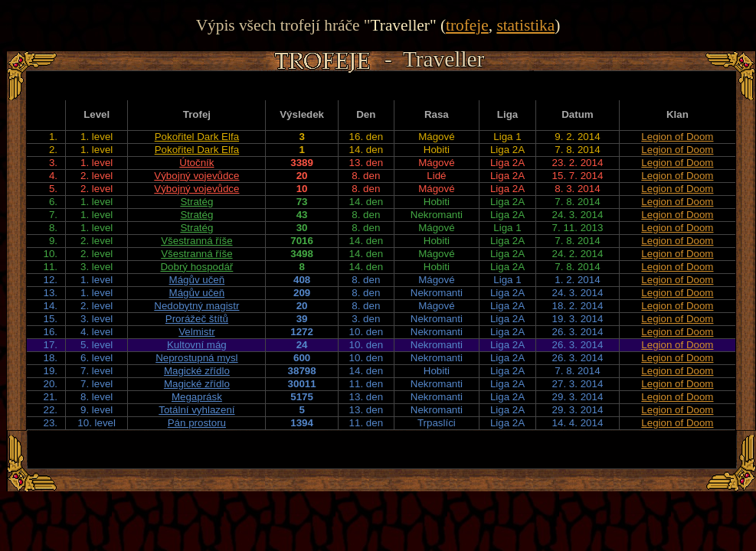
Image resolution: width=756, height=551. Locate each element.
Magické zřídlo (197, 371)
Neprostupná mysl (196, 358)
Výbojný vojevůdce (196, 176)
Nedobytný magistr (196, 306)
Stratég (196, 202)
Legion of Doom (677, 137)
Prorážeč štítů (197, 319)
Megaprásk (197, 397)
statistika (525, 25)
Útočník (196, 163)
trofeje (467, 25)
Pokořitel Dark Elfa (197, 137)
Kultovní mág (197, 345)
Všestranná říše (196, 241)
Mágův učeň (197, 280)
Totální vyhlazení (196, 410)
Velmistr (196, 332)
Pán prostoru (197, 423)
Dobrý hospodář (196, 267)
